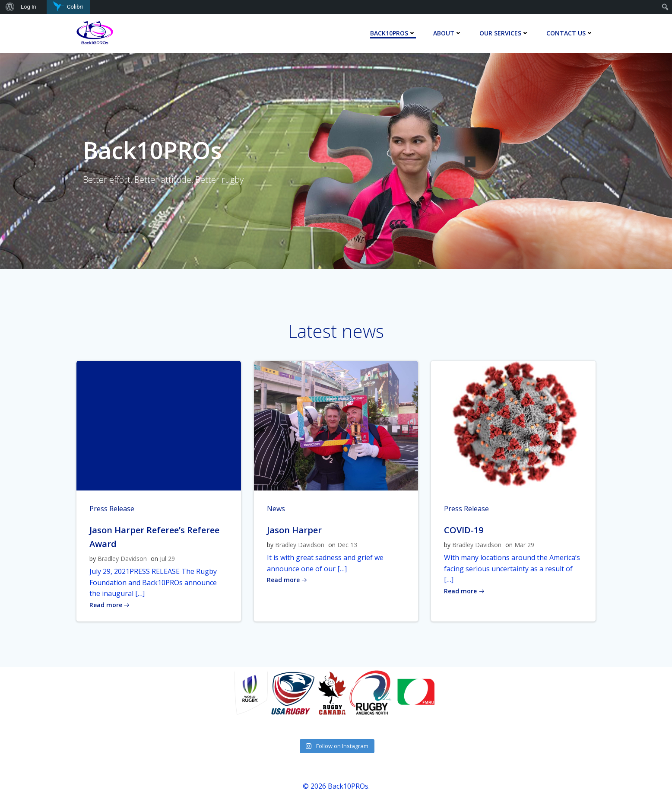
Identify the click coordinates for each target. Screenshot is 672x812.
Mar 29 (524, 545)
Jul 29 (167, 559)
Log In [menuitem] (29, 7)
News (276, 509)
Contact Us (570, 33)
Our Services (504, 33)
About (448, 33)
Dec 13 (347, 545)
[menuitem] (9, 7)
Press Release (112, 509)
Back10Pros (393, 33)
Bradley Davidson (122, 559)
